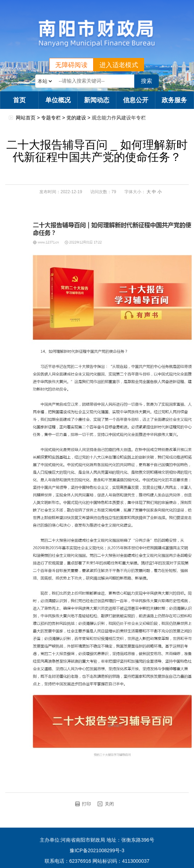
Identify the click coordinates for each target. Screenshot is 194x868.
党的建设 (76, 118)
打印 (86, 804)
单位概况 (58, 100)
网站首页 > (28, 118)
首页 (19, 100)
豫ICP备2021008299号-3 (97, 850)
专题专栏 (51, 118)
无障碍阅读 (71, 65)
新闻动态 (97, 100)
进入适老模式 (119, 65)
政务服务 (174, 100)
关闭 (109, 804)
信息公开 (136, 100)
